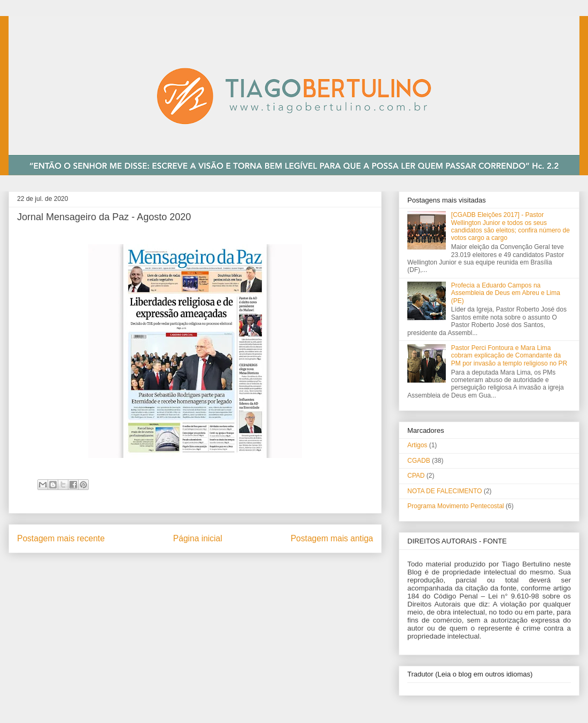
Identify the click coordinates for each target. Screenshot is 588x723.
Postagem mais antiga (332, 538)
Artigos (417, 445)
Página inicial (198, 538)
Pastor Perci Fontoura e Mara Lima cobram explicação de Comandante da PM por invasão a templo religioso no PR (509, 356)
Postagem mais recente (61, 538)
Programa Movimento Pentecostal (456, 506)
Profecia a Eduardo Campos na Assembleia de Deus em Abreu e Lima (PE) (506, 293)
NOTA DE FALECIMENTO (445, 491)
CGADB (419, 461)
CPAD (416, 476)
